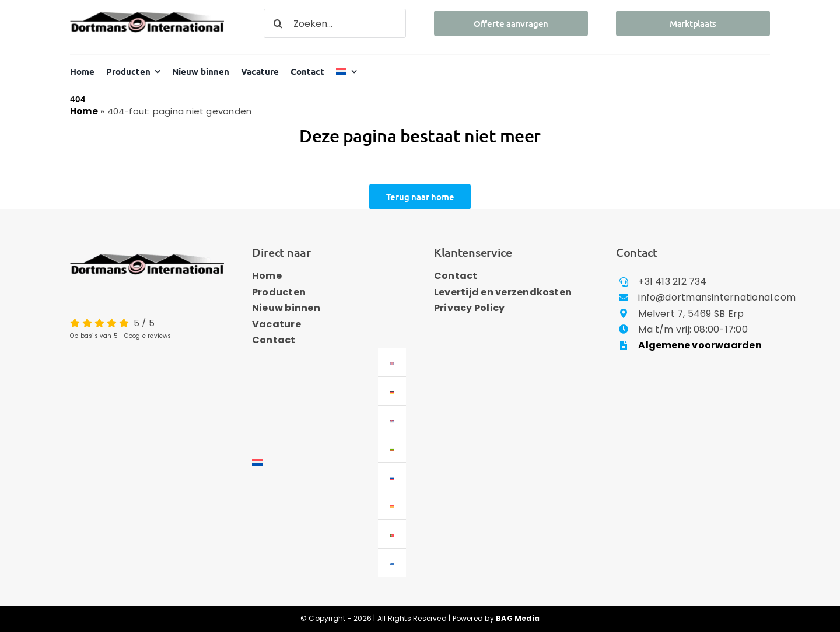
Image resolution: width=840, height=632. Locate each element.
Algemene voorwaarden (700, 345)
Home (84, 111)
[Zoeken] (278, 23)
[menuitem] (346, 71)
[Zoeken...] (335, 23)
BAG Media (518, 618)
